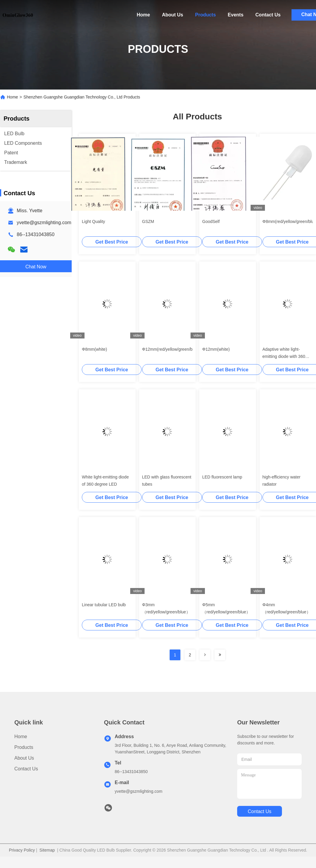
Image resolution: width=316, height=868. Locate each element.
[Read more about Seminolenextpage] (205, 655)
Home (143, 15)
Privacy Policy (22, 850)
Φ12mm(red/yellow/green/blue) (171, 349)
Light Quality (93, 221)
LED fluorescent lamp (222, 477)
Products (205, 15)
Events (236, 15)
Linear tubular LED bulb (104, 605)
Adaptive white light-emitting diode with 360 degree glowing (284, 356)
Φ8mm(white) (94, 349)
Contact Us (268, 15)
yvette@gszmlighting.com (44, 223)
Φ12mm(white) (216, 349)
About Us (172, 15)
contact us (258, 811)
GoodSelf (211, 221)
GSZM (148, 221)
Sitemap (47, 850)
